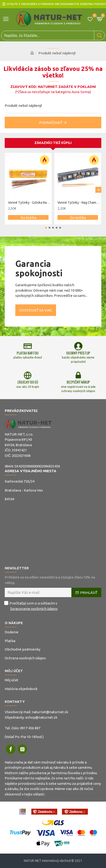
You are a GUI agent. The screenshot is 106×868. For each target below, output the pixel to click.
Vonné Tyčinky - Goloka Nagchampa (29, 203)
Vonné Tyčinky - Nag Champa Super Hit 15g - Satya (79, 203)
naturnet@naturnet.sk (50, 712)
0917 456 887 (30, 728)
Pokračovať (51, 123)
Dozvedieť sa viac (36, 310)
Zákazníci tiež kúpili (53, 143)
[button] (98, 190)
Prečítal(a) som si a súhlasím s (32, 606)
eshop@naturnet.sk (41, 717)
